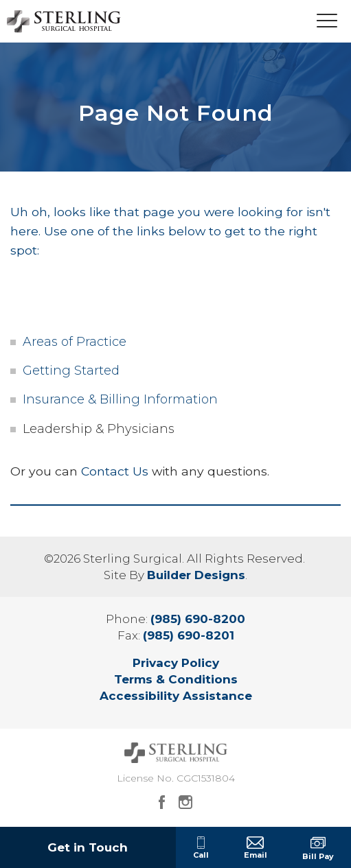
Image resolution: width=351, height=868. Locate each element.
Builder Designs (196, 575)
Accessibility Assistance (176, 696)
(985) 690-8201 (189, 635)
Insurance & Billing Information (120, 399)
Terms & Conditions (176, 679)
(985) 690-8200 (198, 619)
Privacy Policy (176, 663)
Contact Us (115, 471)
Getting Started (71, 371)
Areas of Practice (75, 342)
